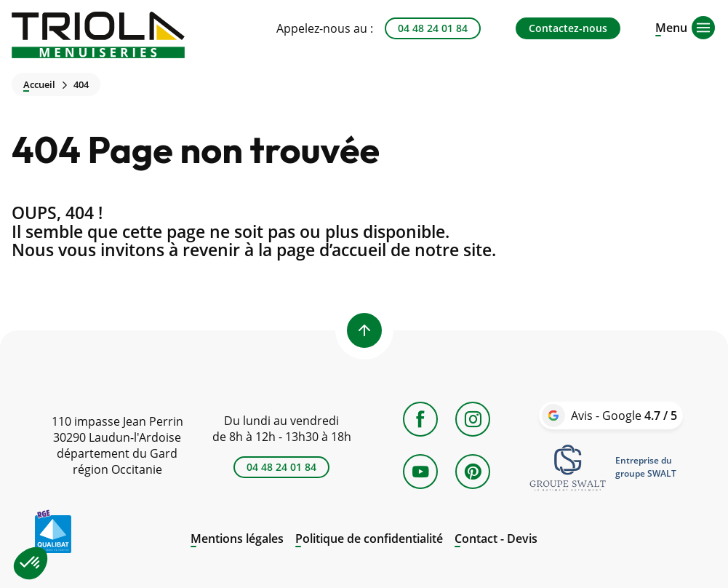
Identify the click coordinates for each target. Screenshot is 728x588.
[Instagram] (473, 419)
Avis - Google (624, 416)
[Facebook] (420, 419)
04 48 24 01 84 (433, 28)
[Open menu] (671, 26)
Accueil (39, 85)
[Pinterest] (473, 472)
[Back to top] (364, 330)
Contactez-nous (568, 28)
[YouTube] (420, 472)
